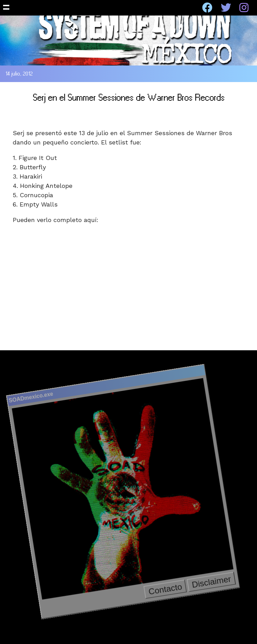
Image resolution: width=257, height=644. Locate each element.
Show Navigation (6, 7)
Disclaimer (200, 584)
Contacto (157, 588)
